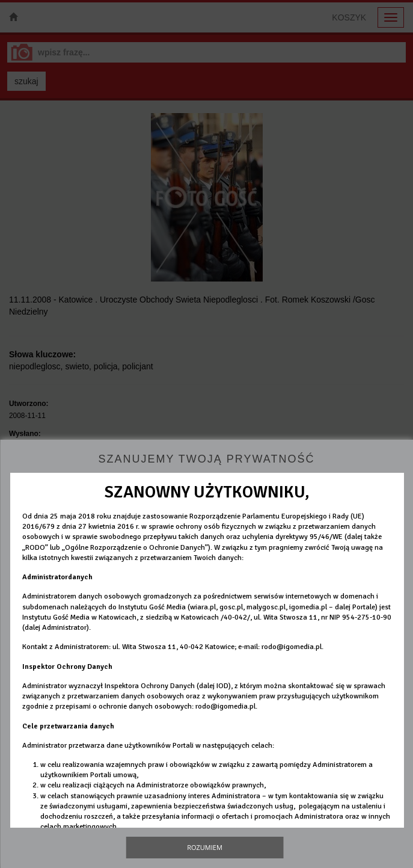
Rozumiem (205, 847)
